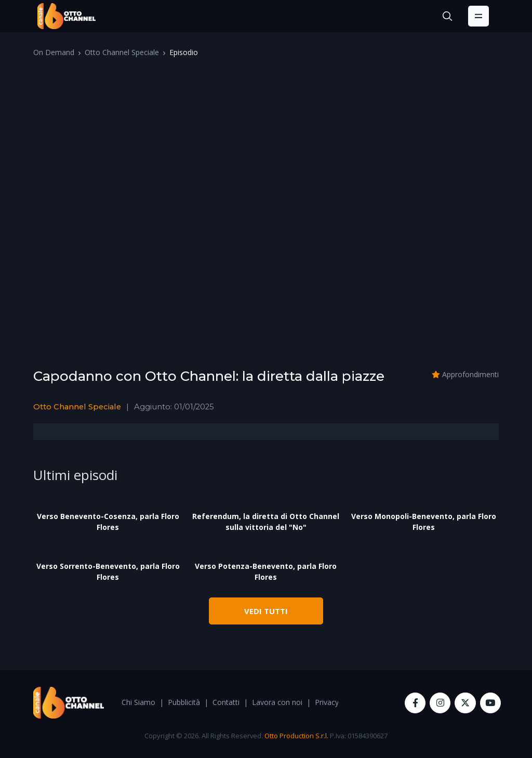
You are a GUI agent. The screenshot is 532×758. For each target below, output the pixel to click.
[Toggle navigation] (478, 16)
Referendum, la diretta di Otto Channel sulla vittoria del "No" (266, 522)
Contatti (226, 702)
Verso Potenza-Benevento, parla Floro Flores (266, 571)
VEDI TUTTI (266, 611)
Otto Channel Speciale (122, 52)
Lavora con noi (277, 702)
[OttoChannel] (66, 16)
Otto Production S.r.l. (296, 736)
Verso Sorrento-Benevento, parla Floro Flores (108, 571)
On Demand (54, 52)
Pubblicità (184, 702)
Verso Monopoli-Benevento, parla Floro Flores (424, 522)
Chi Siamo (138, 702)
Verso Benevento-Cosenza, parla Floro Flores (108, 522)
